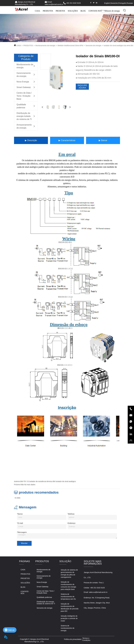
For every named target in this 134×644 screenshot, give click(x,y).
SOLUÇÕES (73, 11)
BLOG (83, 11)
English (107, 3)
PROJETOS (60, 11)
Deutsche (114, 3)
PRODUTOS (48, 11)
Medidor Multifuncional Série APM (70, 45)
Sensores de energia (93, 45)
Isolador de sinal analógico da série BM (118, 45)
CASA (37, 11)
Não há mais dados (28, 485)
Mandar (24, 543)
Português (122, 3)
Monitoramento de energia (45, 45)
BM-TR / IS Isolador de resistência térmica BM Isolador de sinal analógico (48, 481)
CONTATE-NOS (95, 11)
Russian (130, 3)
